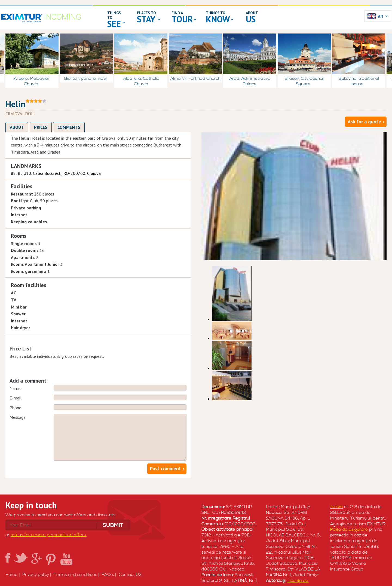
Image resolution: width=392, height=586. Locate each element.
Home (12, 575)
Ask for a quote (364, 122)
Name (15, 388)
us (251, 19)
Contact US (130, 575)
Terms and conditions (75, 575)
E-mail (16, 398)
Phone (15, 408)
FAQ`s (108, 575)
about (252, 13)
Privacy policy (36, 575)
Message (18, 417)
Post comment (166, 469)
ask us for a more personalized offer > (49, 535)
